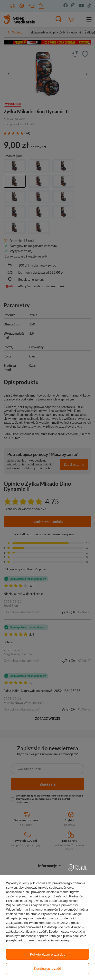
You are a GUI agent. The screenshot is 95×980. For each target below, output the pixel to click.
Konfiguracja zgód (47, 968)
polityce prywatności (64, 905)
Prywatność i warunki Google (61, 914)
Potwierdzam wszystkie (48, 954)
